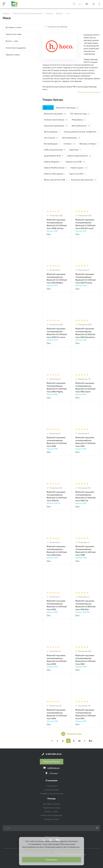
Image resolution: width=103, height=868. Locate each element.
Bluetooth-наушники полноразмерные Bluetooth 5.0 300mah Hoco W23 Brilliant (57, 278)
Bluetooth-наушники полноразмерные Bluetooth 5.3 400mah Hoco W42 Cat (86, 496)
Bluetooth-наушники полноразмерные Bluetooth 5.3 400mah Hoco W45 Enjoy (57, 551)
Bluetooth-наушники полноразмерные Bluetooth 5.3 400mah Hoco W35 (86, 442)
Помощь (51, 799)
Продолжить (51, 860)
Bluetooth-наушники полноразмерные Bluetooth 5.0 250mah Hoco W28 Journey (57, 224)
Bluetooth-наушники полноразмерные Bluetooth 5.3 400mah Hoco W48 (86, 551)
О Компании (52, 786)
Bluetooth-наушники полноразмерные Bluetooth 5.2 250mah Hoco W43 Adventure (85, 333)
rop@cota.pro (53, 768)
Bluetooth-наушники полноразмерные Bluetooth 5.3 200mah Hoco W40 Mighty (57, 387)
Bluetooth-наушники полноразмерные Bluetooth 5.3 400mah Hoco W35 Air (57, 496)
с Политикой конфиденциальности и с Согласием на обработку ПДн (52, 850)
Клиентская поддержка (16, 48)
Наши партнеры (51, 790)
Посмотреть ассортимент (89, 92)
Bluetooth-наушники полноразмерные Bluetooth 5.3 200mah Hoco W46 (57, 442)
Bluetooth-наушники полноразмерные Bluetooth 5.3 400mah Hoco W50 (57, 605)
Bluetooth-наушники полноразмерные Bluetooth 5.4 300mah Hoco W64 (57, 714)
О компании (52, 781)
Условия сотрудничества (52, 793)
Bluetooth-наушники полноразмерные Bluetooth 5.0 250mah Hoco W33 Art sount (85, 224)
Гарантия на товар (13, 34)
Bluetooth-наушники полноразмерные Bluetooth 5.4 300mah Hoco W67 (86, 714)
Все (91, 741)
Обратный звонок (52, 762)
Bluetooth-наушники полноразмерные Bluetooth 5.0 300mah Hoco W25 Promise (86, 278)
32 (79, 741)
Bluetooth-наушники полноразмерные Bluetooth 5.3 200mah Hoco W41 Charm (85, 387)
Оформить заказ (13, 55)
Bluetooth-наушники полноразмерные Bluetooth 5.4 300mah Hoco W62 (86, 660)
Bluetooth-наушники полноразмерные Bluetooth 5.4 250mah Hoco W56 (57, 660)
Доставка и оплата (14, 27)
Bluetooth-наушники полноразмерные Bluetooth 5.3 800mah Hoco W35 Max (86, 605)
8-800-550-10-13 (54, 754)
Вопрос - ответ (12, 41)
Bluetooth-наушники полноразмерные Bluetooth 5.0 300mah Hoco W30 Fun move (57, 333)
